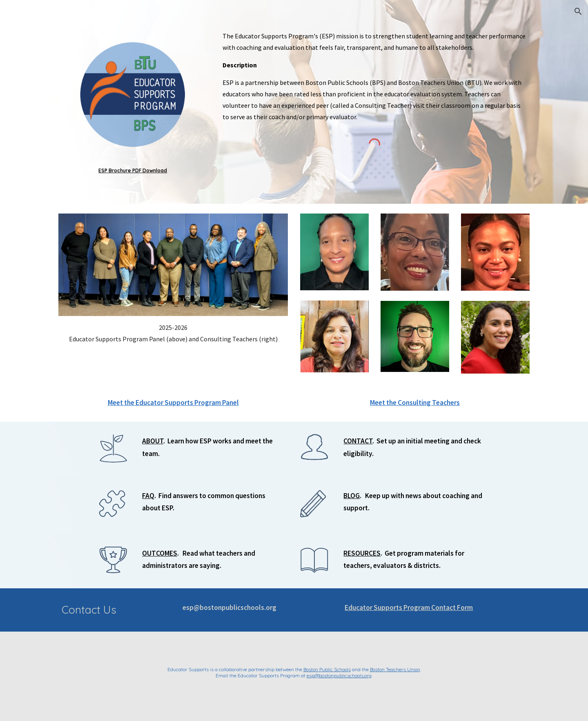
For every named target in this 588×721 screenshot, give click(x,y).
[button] (578, 11)
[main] (133, 171)
